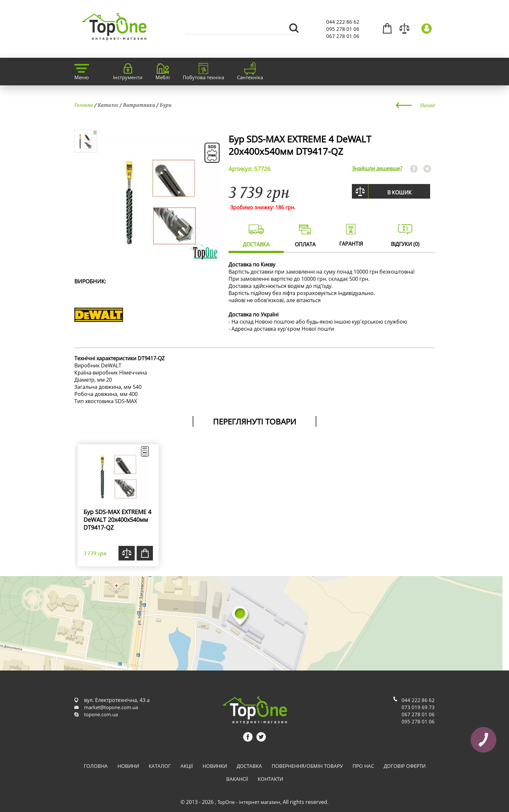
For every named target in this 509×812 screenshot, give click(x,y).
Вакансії (237, 779)
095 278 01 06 (343, 29)
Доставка (249, 766)
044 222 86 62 (343, 22)
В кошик (399, 192)
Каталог (108, 105)
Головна (84, 105)
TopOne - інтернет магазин (249, 802)
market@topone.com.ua (111, 707)
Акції (187, 766)
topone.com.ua (101, 714)
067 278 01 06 (343, 36)
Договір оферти (405, 766)
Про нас (363, 766)
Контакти (270, 779)
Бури (166, 105)
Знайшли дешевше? (377, 168)
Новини (128, 766)
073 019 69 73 (418, 707)
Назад (427, 105)
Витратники (139, 105)
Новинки (215, 766)
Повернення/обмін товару (307, 766)
